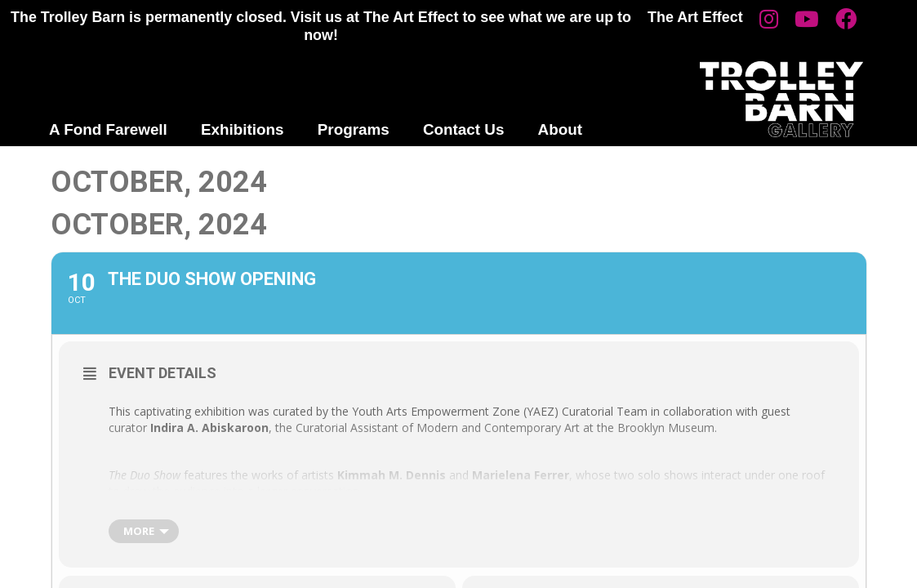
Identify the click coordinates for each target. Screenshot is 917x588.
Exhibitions (243, 129)
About (560, 129)
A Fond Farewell (108, 129)
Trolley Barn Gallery (781, 99)
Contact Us (463, 129)
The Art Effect (695, 17)
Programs (354, 129)
